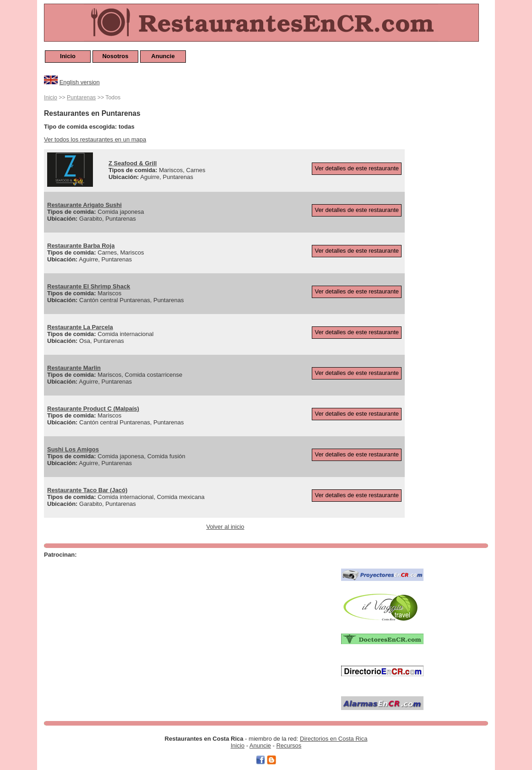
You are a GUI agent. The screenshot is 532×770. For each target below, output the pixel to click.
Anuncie (163, 56)
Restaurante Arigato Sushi (84, 205)
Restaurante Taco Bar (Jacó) (87, 490)
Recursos (289, 746)
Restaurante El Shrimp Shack (89, 286)
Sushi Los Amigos (73, 449)
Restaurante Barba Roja (81, 246)
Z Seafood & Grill (133, 163)
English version (80, 82)
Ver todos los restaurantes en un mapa (95, 139)
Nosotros (115, 56)
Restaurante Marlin (74, 368)
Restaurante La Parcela (80, 327)
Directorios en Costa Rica (334, 739)
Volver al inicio (225, 527)
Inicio (68, 56)
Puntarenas (81, 98)
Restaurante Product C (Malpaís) (93, 409)
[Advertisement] (451, 230)
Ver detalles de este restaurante (357, 168)
